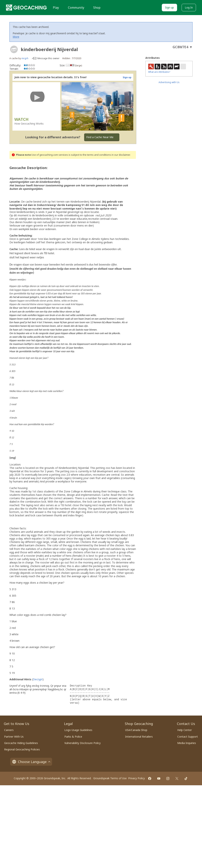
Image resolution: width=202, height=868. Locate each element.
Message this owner (48, 58)
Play (56, 8)
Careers (9, 730)
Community (76, 8)
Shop (97, 8)
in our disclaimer (121, 155)
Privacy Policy (136, 778)
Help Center (185, 730)
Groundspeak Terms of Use (110, 778)
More (16, 37)
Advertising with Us (169, 82)
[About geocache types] (14, 49)
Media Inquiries (187, 743)
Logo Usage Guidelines (78, 730)
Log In (189, 7)
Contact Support (188, 737)
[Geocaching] (26, 8)
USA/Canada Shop (136, 730)
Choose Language (31, 762)
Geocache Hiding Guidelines (21, 743)
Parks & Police (73, 737)
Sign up (169, 7)
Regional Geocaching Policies (22, 749)
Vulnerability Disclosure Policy (82, 743)
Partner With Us (14, 737)
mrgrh (25, 58)
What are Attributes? (159, 72)
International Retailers (139, 737)
